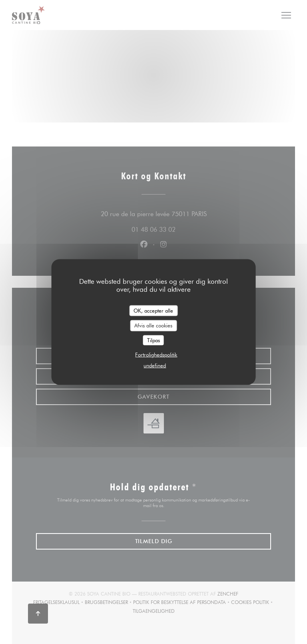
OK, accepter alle (153, 310)
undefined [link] (155, 365)
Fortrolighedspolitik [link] (156, 355)
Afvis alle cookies (153, 325)
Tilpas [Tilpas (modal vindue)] (153, 340)
